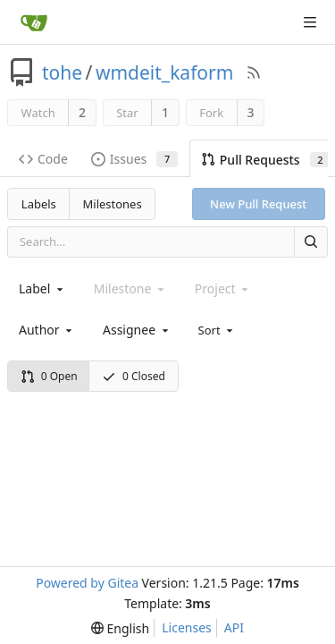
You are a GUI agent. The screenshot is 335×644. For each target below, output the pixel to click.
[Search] (311, 242)
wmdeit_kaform (164, 72)
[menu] (218, 329)
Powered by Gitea (87, 583)
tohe (62, 72)
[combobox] (42, 288)
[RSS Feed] (254, 72)
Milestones (113, 204)
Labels (39, 204)
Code (43, 159)
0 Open (49, 376)
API (234, 627)
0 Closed (134, 376)
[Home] (34, 22)
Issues (134, 159)
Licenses (187, 627)
